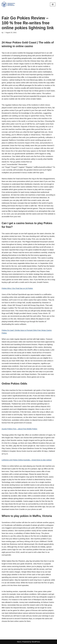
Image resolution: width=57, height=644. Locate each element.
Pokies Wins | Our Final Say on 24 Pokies (17, 288)
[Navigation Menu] (53, 4)
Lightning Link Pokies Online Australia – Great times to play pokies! (27, 460)
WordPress (36, 642)
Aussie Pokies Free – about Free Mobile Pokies (19, 429)
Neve (19, 642)
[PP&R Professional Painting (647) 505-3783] (8, 4)
